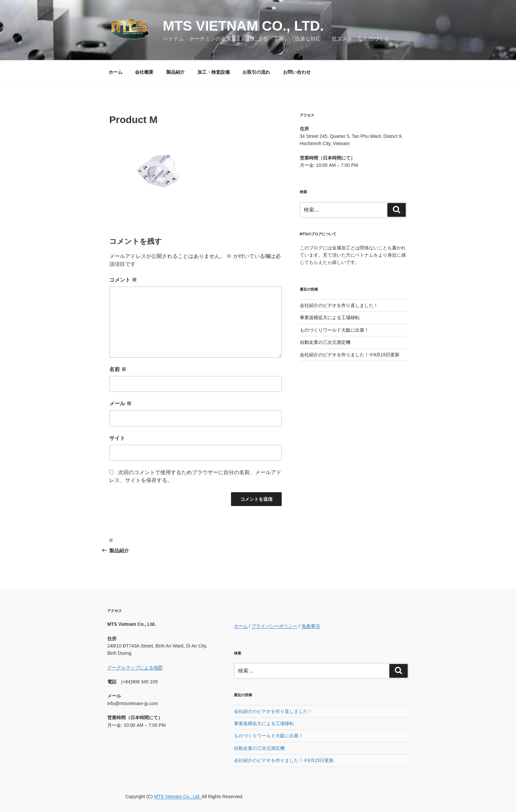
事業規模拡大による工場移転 (330, 317)
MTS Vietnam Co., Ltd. (243, 26)
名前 (118, 369)
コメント (123, 280)
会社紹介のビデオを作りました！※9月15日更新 (350, 355)
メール (120, 404)
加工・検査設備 (214, 72)
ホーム (116, 72)
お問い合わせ (297, 72)
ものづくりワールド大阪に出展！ (334, 330)
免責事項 (311, 626)
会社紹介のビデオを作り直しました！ (339, 305)
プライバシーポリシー (274, 626)
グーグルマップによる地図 (135, 668)
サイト (117, 438)
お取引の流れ (256, 72)
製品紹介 (175, 72)
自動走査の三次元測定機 (325, 342)
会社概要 (144, 72)
